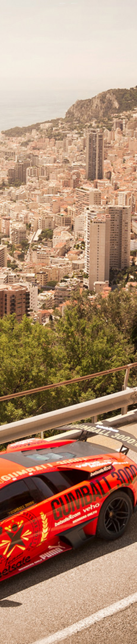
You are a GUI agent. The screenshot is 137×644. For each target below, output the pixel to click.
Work (63, 3)
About (74, 3)
